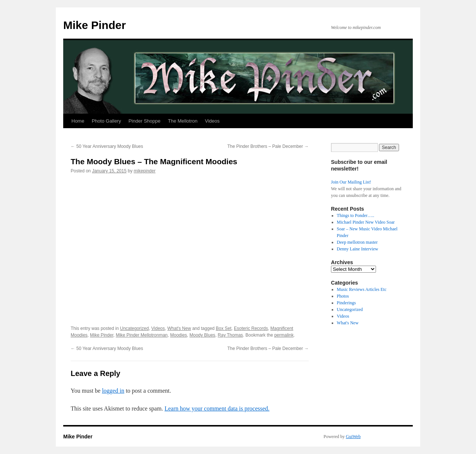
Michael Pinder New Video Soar (366, 222)
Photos (343, 296)
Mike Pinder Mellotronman (141, 335)
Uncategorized (134, 328)
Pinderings (346, 303)
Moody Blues (202, 335)
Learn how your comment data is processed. (217, 408)
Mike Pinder (94, 25)
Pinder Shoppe (144, 121)
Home (78, 121)
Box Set (223, 328)
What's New (179, 328)
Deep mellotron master (357, 242)
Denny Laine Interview (358, 249)
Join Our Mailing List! (351, 182)
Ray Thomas (231, 335)
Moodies (178, 335)
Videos (212, 121)
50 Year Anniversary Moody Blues (107, 146)
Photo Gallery (107, 121)
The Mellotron (182, 121)
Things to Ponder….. (356, 215)
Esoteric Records (251, 328)
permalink (284, 335)
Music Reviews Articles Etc (362, 289)
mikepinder (145, 171)
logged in (113, 391)
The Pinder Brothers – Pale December (268, 146)
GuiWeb (353, 437)
